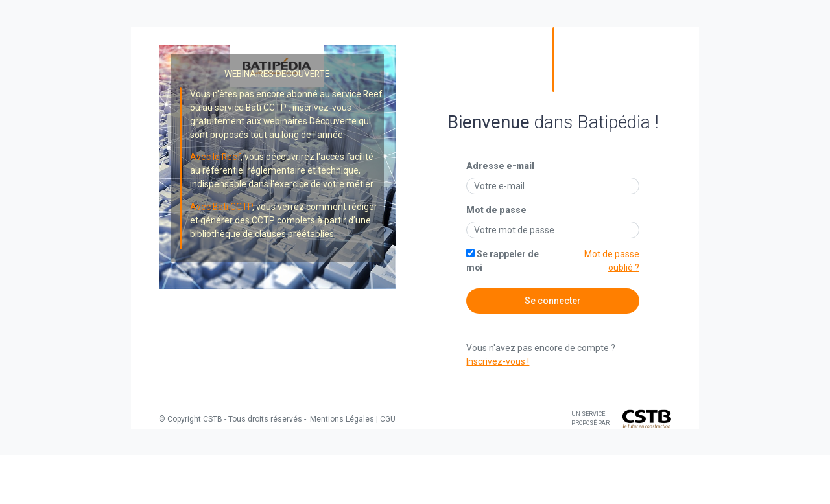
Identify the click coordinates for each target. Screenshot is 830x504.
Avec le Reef (215, 157)
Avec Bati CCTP (221, 207)
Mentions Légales (341, 419)
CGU (388, 419)
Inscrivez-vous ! (498, 361)
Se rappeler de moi (503, 261)
